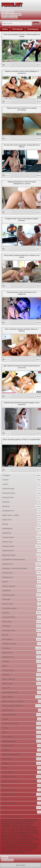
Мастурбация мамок (9, 17)
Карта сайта (20, 865)
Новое (5, 29)
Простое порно (7, 860)
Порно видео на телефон (11, 15)
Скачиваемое (33, 29)
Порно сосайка (7, 12)
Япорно (5, 857)
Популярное (18, 29)
